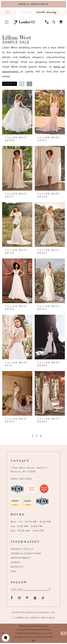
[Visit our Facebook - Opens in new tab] (12, 599)
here (33, 641)
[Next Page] (42, 436)
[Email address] (33, 590)
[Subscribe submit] (53, 590)
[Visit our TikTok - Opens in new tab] (43, 599)
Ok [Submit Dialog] (63, 634)
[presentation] (17, 113)
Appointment (21, 559)
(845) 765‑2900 (21, 479)
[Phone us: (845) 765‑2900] (47, 22)
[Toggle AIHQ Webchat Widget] (6, 638)
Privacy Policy (22, 550)
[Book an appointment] (34, 5)
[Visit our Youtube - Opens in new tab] (35, 599)
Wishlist (17, 567)
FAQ (13, 572)
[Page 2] (37, 436)
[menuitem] (8, 13)
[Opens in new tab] (47, 13)
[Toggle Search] (54, 22)
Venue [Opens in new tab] (15, 563)
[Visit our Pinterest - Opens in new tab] (27, 599)
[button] (7, 23)
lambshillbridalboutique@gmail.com (34, 613)
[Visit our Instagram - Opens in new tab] (19, 599)
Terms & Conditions (26, 554)
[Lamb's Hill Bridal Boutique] (24, 23)
